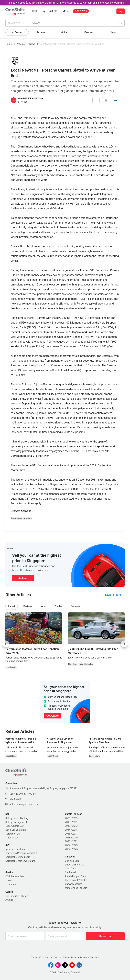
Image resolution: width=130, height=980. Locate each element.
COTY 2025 (81, 11)
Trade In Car (12, 838)
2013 (75, 826)
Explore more (115, 595)
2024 (68, 849)
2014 (68, 830)
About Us (56, 958)
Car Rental (70, 872)
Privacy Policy (70, 958)
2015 (75, 830)
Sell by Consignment (16, 822)
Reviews (41, 32)
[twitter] (106, 100)
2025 (75, 849)
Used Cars (70, 869)
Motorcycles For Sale (76, 888)
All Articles (17, 23)
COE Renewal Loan (15, 877)
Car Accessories (74, 884)
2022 (68, 845)
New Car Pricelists (15, 849)
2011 (75, 822)
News (113, 32)
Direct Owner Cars (74, 865)
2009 (75, 818)
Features (89, 32)
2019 (75, 838)
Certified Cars (72, 861)
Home (9, 44)
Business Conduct (89, 958)
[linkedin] (116, 100)
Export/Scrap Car (14, 826)
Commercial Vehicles (76, 880)
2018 (68, 838)
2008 (68, 818)
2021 (75, 841)
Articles (54, 11)
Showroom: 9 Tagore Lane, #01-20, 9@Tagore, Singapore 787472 (44, 788)
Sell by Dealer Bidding (17, 818)
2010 (68, 822)
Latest (12, 606)
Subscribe (105, 936)
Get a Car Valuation (16, 830)
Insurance (11, 884)
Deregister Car (13, 834)
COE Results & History (17, 896)
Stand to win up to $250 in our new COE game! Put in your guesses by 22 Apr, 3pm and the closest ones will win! (65, 3)
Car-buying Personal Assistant (21, 853)
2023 (75, 845)
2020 (68, 841)
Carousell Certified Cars (18, 857)
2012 (68, 826)
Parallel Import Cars (75, 876)
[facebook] (96, 100)
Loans (9, 880)
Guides (65, 32)
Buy (43, 11)
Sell (35, 11)
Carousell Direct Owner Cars (20, 861)
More (66, 11)
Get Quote (23, 578)
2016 (68, 834)
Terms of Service (40, 958)
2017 (75, 834)
